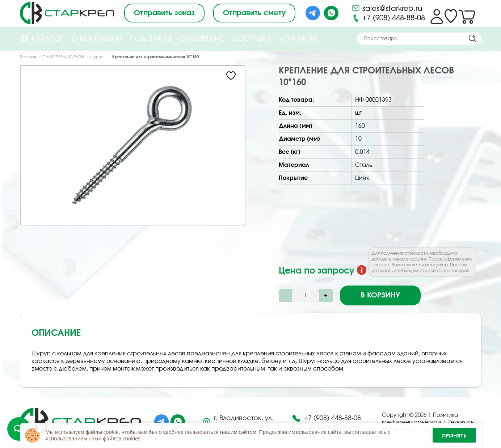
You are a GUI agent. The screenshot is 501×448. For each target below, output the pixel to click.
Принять (454, 436)
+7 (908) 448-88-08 (388, 18)
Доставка (252, 39)
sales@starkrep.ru (387, 8)
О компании (97, 39)
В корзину (380, 295)
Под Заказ (151, 39)
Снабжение (201, 39)
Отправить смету (254, 13)
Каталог (42, 38)
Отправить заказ (164, 13)
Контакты (298, 39)
